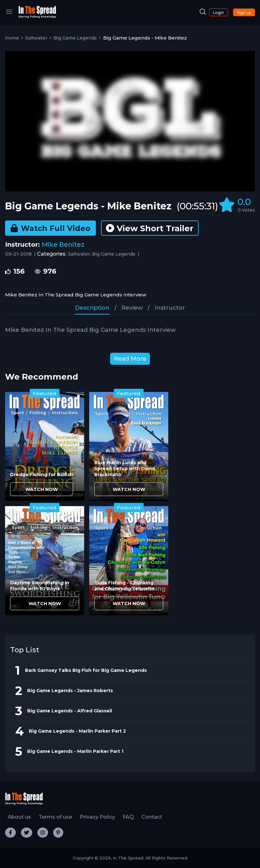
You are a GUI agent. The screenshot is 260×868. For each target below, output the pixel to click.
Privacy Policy (97, 817)
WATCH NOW (42, 489)
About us (19, 817)
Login (218, 12)
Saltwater (36, 38)
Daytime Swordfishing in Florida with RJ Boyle (40, 586)
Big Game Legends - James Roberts (70, 691)
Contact (152, 817)
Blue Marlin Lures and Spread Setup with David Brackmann (124, 468)
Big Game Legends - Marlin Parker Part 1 (75, 751)
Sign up (244, 12)
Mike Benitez (63, 245)
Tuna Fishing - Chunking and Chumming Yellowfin (124, 586)
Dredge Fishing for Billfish (42, 474)
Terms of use (55, 817)
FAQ (128, 817)
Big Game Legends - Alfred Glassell (70, 711)
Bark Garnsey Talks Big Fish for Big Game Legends (86, 670)
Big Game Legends (75, 38)
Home (12, 38)
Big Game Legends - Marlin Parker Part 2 (77, 731)
